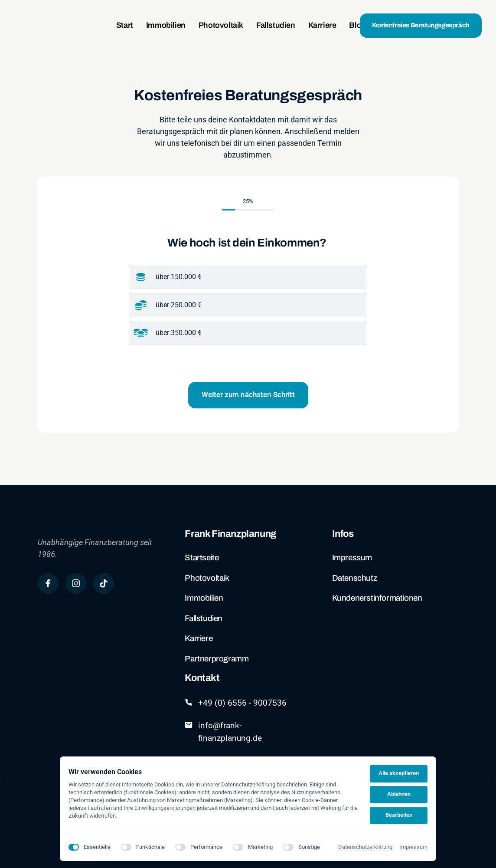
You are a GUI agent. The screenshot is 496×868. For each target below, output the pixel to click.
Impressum (413, 847)
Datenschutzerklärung (365, 847)
